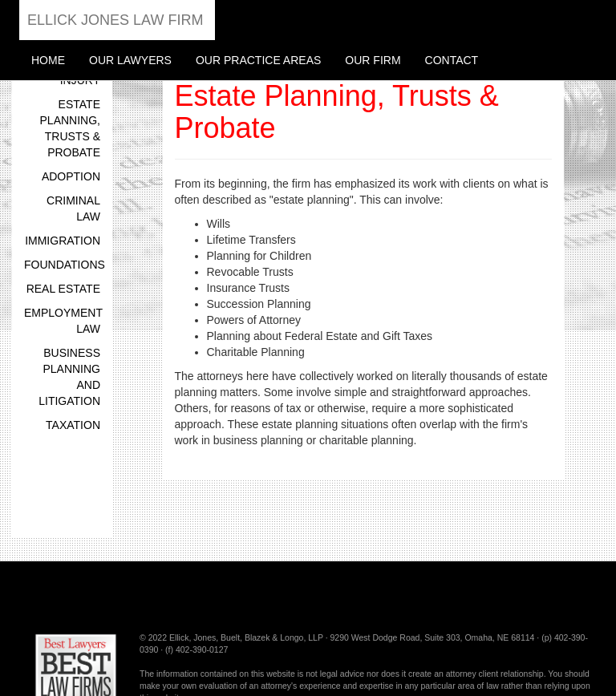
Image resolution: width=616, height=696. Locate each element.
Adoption (71, 176)
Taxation (73, 425)
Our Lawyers (130, 60)
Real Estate (63, 289)
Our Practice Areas (258, 60)
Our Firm (373, 60)
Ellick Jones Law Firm (115, 20)
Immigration (63, 241)
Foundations (65, 265)
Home (48, 60)
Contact (452, 60)
